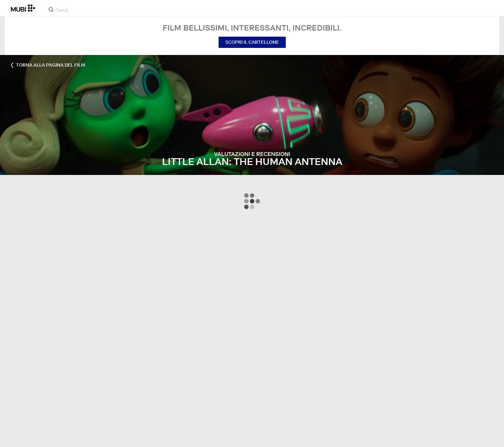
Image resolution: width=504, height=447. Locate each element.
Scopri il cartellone (252, 42)
